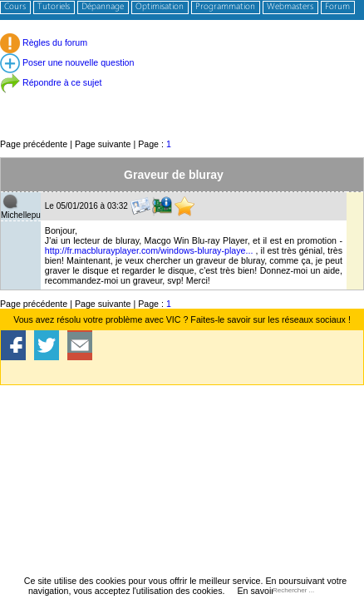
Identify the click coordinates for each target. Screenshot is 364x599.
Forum (337, 7)
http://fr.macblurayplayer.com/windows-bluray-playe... (149, 250)
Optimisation (160, 7)
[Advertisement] (182, 99)
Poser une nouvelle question (67, 62)
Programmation (225, 7)
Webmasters (290, 7)
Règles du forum (44, 42)
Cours (15, 7)
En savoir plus (265, 591)
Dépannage (103, 7)
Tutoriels (54, 7)
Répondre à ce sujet (51, 82)
